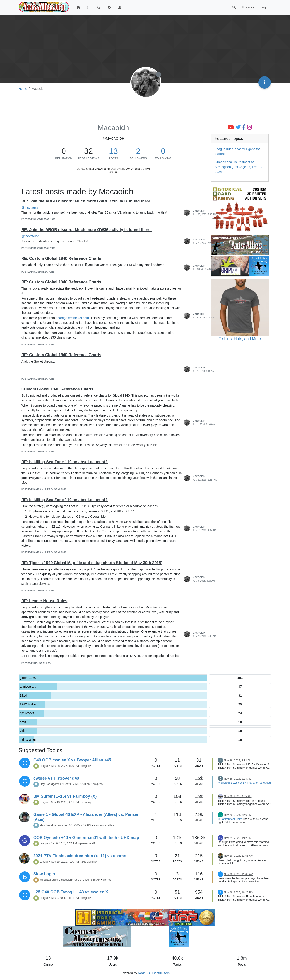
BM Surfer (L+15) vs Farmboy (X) (65, 796)
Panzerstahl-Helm (105, 825)
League (44, 766)
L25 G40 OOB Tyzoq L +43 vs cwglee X (71, 892)
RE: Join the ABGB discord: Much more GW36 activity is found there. (86, 201)
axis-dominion (90, 862)
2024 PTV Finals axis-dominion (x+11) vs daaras (80, 856)
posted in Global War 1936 (38, 219)
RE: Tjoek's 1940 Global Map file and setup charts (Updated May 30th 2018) (92, 563)
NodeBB (144, 973)
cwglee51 (87, 766)
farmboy (86, 802)
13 (113, 151)
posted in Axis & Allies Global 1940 (44, 489)
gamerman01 (87, 843)
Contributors (161, 973)
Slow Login (44, 874)
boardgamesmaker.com (72, 318)
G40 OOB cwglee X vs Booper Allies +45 (72, 760)
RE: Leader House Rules (44, 601)
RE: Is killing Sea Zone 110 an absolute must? (64, 462)
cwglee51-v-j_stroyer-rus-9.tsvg (252, 783)
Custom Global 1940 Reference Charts (57, 389)
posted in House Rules (36, 663)
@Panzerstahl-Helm (230, 819)
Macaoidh (199, 211)
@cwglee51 (225, 783)
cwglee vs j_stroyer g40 (56, 778)
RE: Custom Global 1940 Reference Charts (61, 258)
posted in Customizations (38, 272)
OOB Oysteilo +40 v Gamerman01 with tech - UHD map (86, 838)
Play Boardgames (50, 784)
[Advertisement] (145, 108)
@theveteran (30, 208)
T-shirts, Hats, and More (240, 339)
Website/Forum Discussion (56, 880)
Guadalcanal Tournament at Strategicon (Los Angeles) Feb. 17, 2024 (239, 167)
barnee (107, 880)
